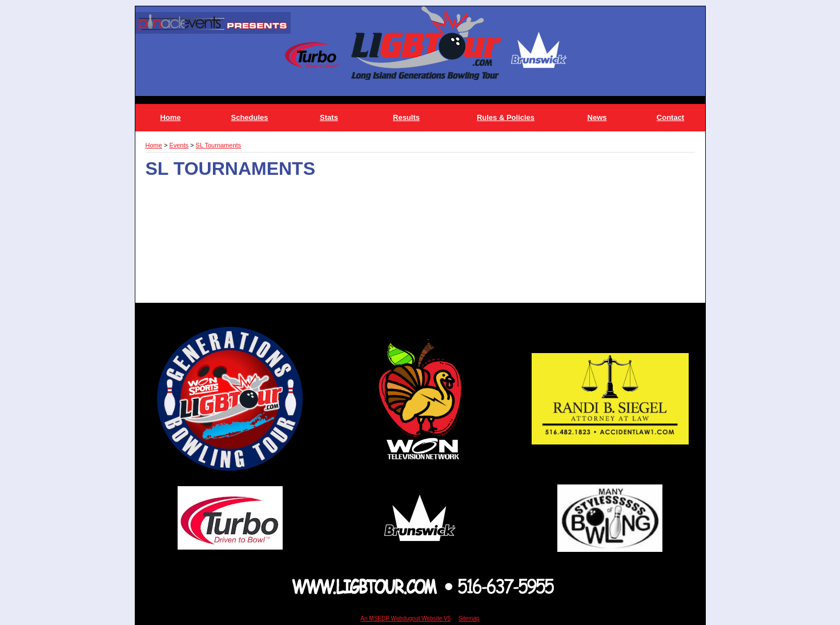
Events (179, 145)
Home (170, 117)
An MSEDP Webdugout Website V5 (405, 618)
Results (406, 117)
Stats (329, 117)
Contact (670, 117)
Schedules (249, 117)
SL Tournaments (219, 145)
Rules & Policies (506, 117)
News (597, 117)
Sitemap (469, 618)
